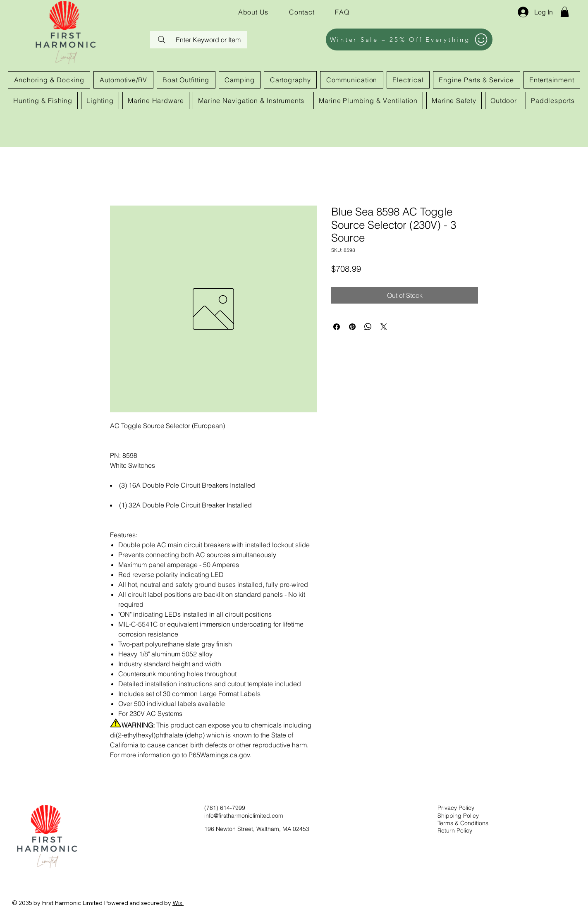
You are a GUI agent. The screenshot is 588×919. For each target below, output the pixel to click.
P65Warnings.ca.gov (219, 755)
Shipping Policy (458, 816)
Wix (177, 903)
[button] (565, 12)
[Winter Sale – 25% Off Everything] (409, 39)
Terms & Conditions (463, 823)
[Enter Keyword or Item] (198, 40)
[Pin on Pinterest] (352, 327)
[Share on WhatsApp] (368, 327)
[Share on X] (384, 327)
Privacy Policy (456, 808)
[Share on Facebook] (337, 327)
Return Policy (455, 830)
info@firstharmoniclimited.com (244, 816)
